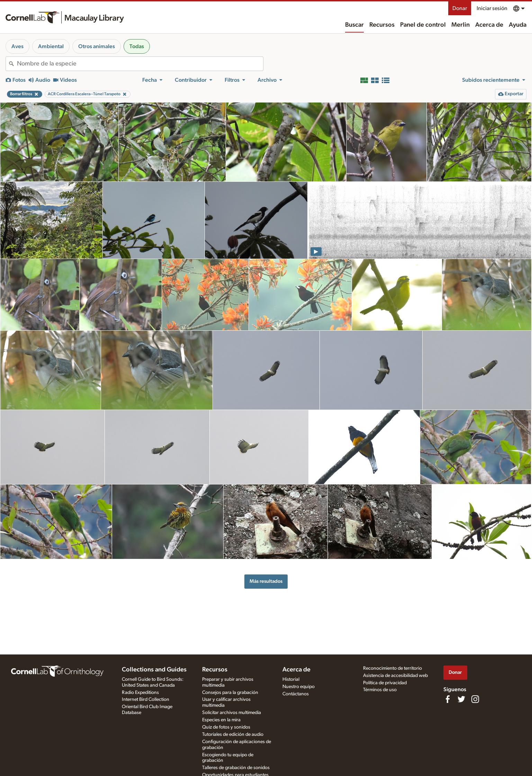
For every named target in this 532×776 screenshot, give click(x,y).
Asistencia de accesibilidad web (395, 676)
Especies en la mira (221, 720)
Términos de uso (380, 690)
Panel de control (423, 25)
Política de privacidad (385, 683)
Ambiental (51, 46)
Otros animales (97, 46)
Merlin (461, 25)
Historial (291, 679)
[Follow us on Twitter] (461, 699)
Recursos (382, 25)
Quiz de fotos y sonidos (226, 727)
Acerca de (489, 25)
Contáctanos (296, 694)
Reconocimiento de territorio (393, 668)
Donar (460, 8)
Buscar (354, 25)
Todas (137, 46)
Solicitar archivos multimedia (232, 713)
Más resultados (266, 581)
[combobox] (140, 64)
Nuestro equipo (299, 687)
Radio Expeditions (140, 693)
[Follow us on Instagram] (475, 699)
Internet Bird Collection (146, 699)
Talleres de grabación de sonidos (236, 768)
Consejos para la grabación (230, 693)
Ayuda (518, 25)
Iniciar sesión (492, 8)
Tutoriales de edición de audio (233, 734)
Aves (17, 46)
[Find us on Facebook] (448, 699)
